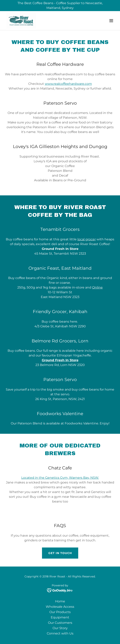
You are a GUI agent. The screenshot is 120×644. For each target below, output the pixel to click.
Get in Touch (60, 553)
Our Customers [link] (60, 623)
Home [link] (60, 601)
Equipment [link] (60, 617)
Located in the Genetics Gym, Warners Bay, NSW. (60, 478)
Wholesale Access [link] (60, 607)
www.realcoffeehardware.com (68, 84)
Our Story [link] (60, 628)
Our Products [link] (60, 612)
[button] (111, 21)
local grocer (87, 239)
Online (97, 287)
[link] (21, 21)
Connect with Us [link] (60, 633)
